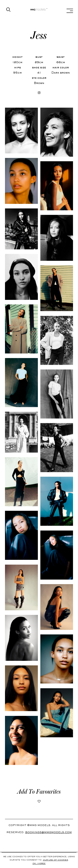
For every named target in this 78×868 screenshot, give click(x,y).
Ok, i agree (39, 864)
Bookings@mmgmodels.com (48, 832)
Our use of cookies (55, 860)
